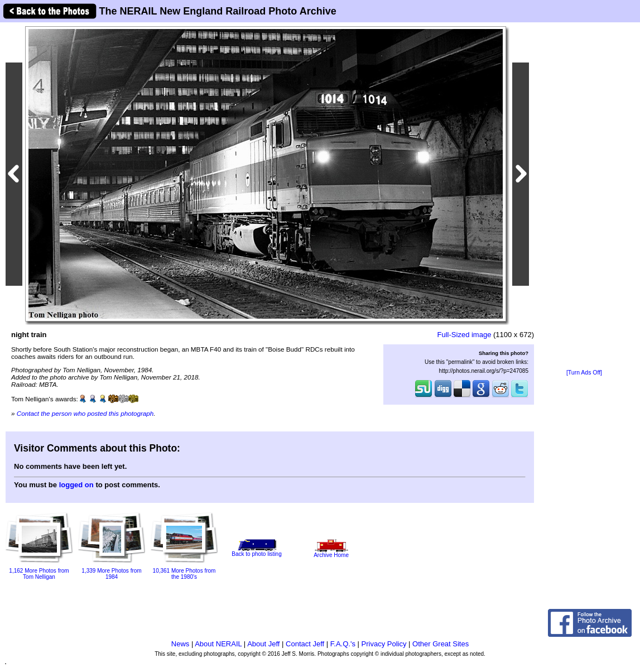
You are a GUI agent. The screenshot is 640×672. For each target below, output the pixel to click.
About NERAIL (218, 644)
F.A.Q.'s (343, 644)
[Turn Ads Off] (584, 373)
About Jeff (263, 644)
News (181, 644)
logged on (76, 485)
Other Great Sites (441, 644)
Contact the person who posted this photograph (85, 413)
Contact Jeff (305, 644)
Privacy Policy (384, 644)
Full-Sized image (465, 335)
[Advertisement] (584, 196)
